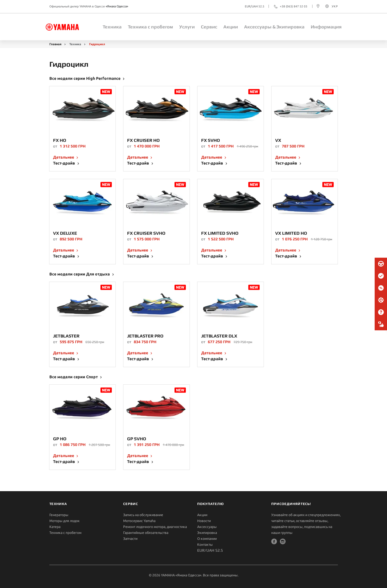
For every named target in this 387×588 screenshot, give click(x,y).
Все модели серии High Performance (85, 78)
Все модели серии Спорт (74, 377)
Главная (55, 44)
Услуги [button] (187, 27)
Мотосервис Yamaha (139, 521)
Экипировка (207, 533)
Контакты (205, 545)
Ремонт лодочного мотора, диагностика (155, 527)
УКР (335, 6)
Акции (231, 27)
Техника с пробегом (150, 27)
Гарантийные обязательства (146, 533)
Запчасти (130, 539)
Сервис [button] (209, 27)
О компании (207, 539)
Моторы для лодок (65, 521)
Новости (204, 521)
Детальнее (64, 157)
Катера (55, 527)
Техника (112, 27)
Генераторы (59, 515)
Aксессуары (207, 527)
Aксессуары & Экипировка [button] (274, 27)
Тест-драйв (65, 163)
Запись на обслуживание (143, 515)
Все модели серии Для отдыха (80, 274)
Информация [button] (326, 27)
